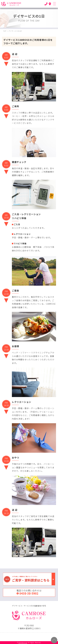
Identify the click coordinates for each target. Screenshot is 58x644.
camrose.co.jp (23, 643)
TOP (5, 31)
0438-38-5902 (29, 593)
